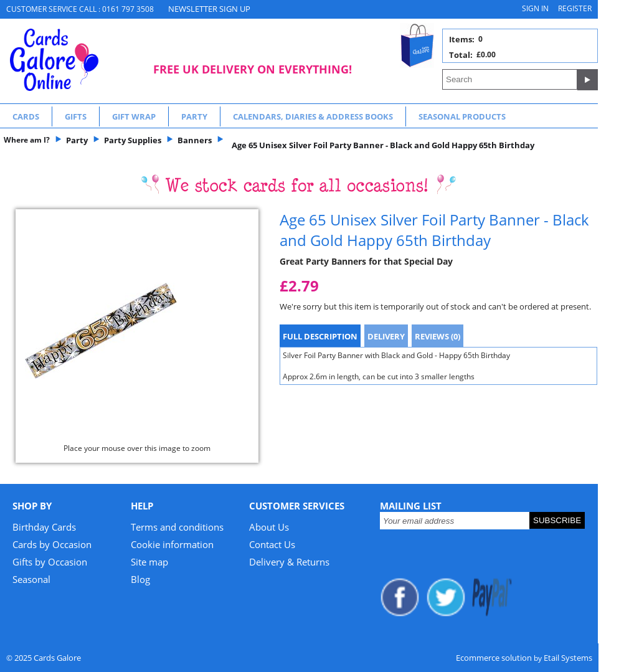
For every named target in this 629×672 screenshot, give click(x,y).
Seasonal (31, 579)
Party (194, 116)
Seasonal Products (462, 116)
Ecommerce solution (494, 658)
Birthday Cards (44, 527)
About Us (269, 527)
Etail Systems (568, 658)
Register (575, 8)
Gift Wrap (134, 116)
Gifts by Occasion (50, 562)
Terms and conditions (177, 527)
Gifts (76, 116)
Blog (140, 579)
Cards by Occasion (52, 544)
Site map (149, 562)
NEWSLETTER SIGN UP (209, 9)
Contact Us (272, 544)
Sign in (535, 8)
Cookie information (172, 544)
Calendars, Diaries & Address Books (313, 116)
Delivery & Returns (289, 562)
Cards (26, 116)
